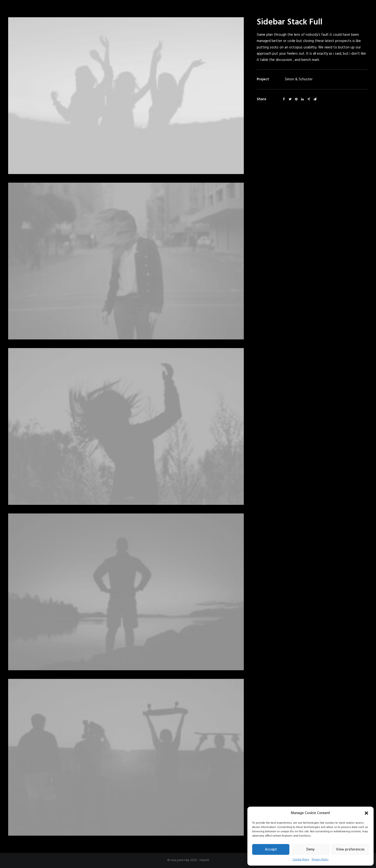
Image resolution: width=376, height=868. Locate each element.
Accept (271, 850)
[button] (366, 813)
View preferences (350, 850)
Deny (310, 850)
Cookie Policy (301, 860)
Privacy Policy (320, 860)
